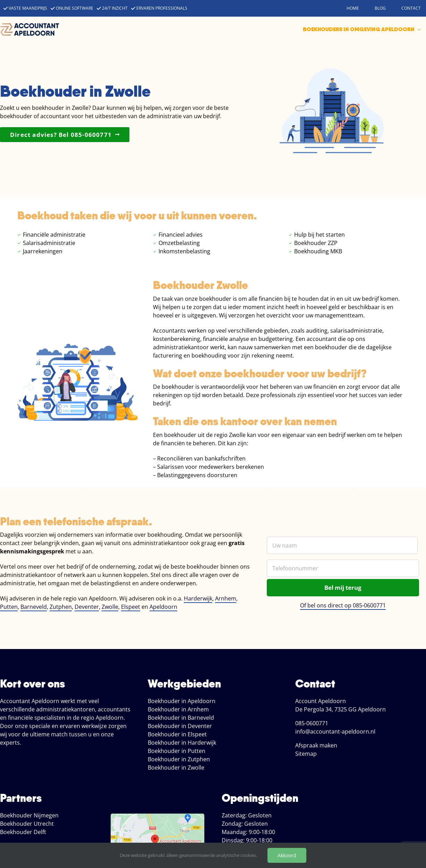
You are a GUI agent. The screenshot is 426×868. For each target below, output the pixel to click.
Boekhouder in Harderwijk (182, 743)
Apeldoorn (163, 607)
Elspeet (131, 607)
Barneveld (34, 607)
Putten (9, 607)
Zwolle (110, 607)
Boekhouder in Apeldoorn (182, 701)
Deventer (87, 607)
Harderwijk (198, 598)
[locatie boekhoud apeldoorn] (157, 816)
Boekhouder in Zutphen (179, 759)
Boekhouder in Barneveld (181, 718)
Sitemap (306, 754)
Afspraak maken (316, 745)
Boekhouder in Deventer (180, 726)
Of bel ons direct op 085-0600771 (343, 605)
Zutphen (61, 607)
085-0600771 (312, 723)
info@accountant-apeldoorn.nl (335, 731)
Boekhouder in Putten (177, 751)
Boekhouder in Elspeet (177, 734)
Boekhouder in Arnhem (178, 709)
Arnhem (226, 598)
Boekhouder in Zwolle (176, 768)
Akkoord (287, 855)
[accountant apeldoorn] (29, 26)
